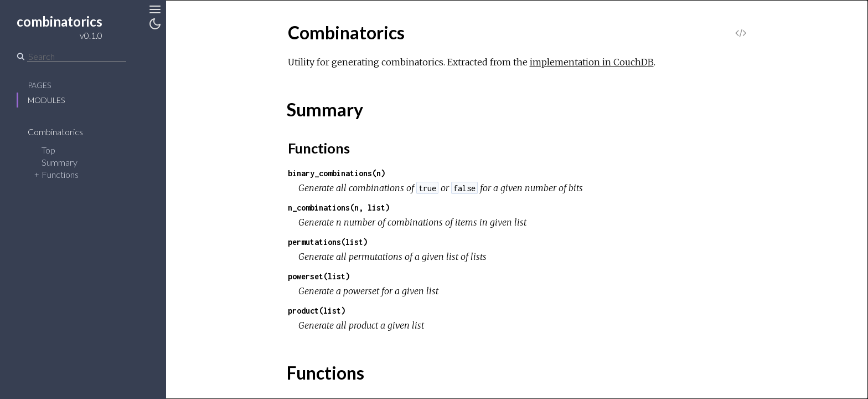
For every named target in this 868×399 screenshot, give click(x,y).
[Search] (77, 57)
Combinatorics (63, 132)
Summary (60, 162)
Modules (46, 100)
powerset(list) (319, 276)
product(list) (317, 311)
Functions (60, 174)
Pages (39, 85)
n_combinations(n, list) (339, 208)
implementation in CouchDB (592, 62)
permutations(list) (328, 242)
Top (48, 150)
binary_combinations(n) (337, 173)
